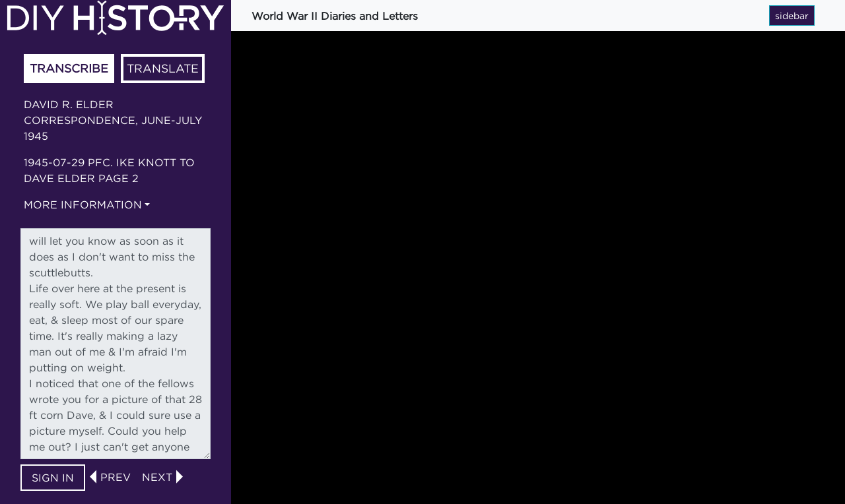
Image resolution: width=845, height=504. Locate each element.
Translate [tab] (163, 68)
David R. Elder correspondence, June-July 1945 (113, 120)
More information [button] (83, 205)
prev (116, 477)
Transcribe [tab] (69, 68)
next (157, 477)
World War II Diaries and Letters (335, 16)
